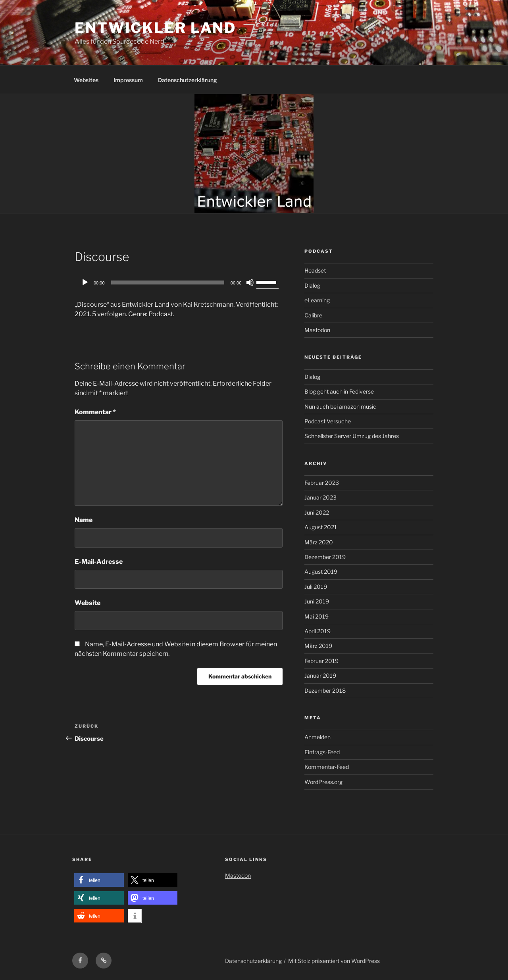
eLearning (317, 300)
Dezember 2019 (325, 557)
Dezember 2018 (325, 691)
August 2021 (321, 527)
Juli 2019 (316, 587)
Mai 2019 (317, 616)
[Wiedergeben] (85, 282)
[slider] (168, 282)
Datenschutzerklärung (188, 80)
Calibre (313, 315)
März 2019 (318, 646)
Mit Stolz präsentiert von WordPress (334, 961)
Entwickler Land (155, 28)
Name (84, 520)
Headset (315, 270)
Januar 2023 (320, 497)
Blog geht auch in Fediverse (339, 391)
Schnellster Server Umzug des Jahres (352, 436)
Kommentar (95, 412)
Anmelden (317, 737)
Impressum (128, 80)
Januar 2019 (320, 675)
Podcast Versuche (328, 421)
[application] (179, 282)
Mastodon (317, 330)
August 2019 (321, 572)
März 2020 (319, 542)
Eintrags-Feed (322, 752)
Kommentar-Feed (327, 767)
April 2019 (317, 631)
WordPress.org (323, 782)
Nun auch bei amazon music (340, 406)
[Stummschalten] (250, 282)
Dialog (312, 285)
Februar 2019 (321, 661)
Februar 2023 (322, 483)
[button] (99, 880)
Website (88, 603)
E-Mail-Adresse (99, 562)
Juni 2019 (317, 601)
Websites (86, 80)
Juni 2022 (317, 512)
